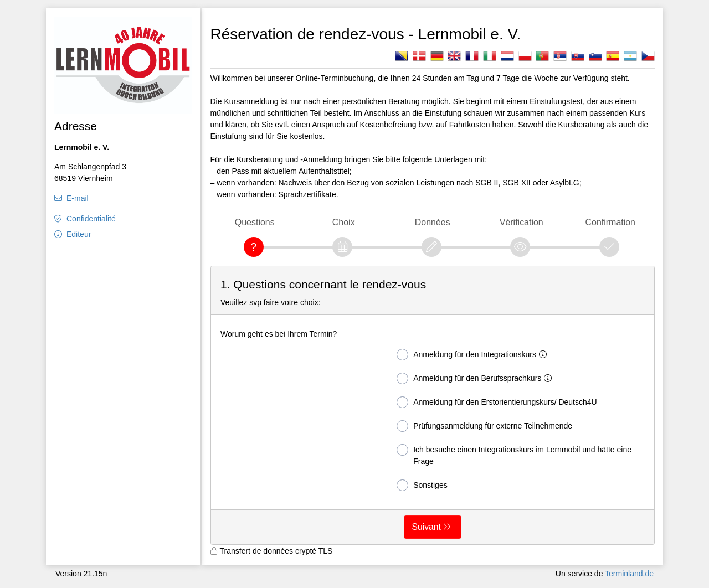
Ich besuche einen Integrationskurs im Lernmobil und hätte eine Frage (514, 455)
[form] (433, 406)
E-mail (78, 198)
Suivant (427, 527)
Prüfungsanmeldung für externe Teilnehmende (484, 426)
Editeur (79, 234)
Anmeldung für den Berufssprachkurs (476, 378)
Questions (255, 222)
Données (433, 222)
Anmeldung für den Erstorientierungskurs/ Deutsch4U (497, 402)
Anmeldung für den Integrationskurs (474, 355)
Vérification (522, 222)
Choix (344, 222)
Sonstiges (422, 485)
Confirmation (610, 222)
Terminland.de (629, 574)
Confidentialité (91, 219)
